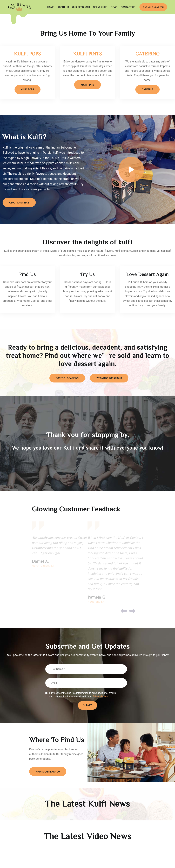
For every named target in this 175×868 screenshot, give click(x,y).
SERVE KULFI (100, 7)
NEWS (114, 7)
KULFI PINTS (87, 54)
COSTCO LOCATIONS (67, 379)
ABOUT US (63, 7)
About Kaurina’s (20, 203)
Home (51, 7)
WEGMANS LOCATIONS (110, 379)
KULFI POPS (27, 54)
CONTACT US (128, 7)
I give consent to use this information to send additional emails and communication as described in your (83, 695)
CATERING (148, 54)
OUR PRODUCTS (81, 7)
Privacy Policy (100, 697)
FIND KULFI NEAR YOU (153, 8)
